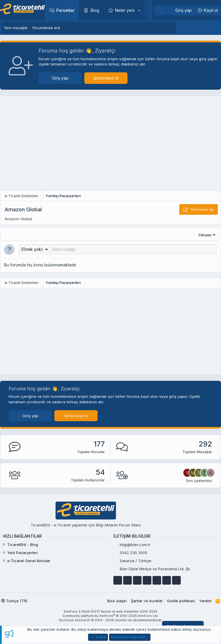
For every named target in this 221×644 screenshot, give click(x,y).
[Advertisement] (110, 145)
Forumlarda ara (46, 28)
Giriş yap (60, 78)
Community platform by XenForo (110, 616)
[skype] (157, 580)
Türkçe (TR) (14, 601)
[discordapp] (176, 580)
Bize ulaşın (117, 601)
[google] (137, 580)
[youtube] (127, 580)
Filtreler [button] (205, 235)
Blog (95, 10)
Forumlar (65, 10)
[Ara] (160, 10)
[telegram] (147, 580)
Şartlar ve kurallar (147, 601)
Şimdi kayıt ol (106, 78)
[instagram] (167, 580)
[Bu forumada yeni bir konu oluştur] (134, 249)
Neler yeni (125, 10)
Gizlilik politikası (181, 601)
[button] (139, 10)
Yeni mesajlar (16, 28)
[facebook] (118, 580)
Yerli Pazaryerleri (22, 553)
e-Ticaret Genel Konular (29, 561)
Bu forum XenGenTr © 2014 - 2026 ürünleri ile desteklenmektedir (111, 620)
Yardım (205, 601)
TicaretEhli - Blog (23, 545)
